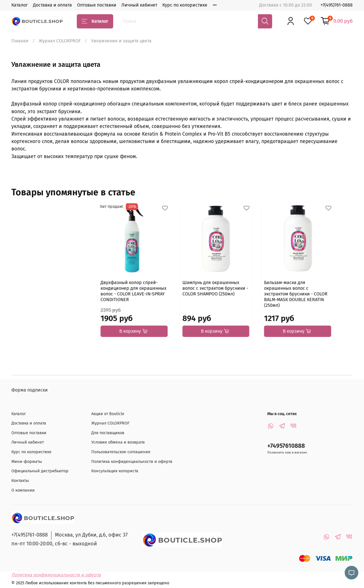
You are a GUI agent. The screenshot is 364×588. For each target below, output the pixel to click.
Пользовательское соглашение (121, 452)
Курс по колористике (185, 5)
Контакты (20, 481)
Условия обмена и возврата (118, 443)
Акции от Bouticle (108, 414)
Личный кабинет (139, 5)
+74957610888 (286, 446)
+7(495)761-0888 (337, 5)
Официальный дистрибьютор (40, 471)
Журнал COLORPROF (60, 41)
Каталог (20, 5)
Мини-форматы (27, 462)
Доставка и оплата (52, 5)
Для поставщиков (108, 433)
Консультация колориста (115, 471)
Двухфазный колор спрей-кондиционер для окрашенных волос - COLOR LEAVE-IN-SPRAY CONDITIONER (47, 297)
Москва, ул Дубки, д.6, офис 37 (91, 535)
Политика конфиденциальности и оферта (132, 462)
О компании (23, 490)
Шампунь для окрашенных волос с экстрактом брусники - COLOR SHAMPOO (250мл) (137, 294)
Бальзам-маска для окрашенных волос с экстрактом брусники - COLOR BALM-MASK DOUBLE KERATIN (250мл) (224, 297)
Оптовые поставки (97, 5)
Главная (20, 41)
